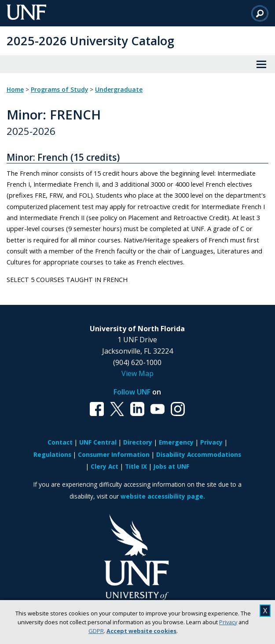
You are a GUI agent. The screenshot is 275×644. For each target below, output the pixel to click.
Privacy (228, 622)
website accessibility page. (163, 496)
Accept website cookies (141, 631)
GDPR (96, 631)
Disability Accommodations (199, 454)
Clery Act (104, 466)
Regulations (52, 454)
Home (15, 90)
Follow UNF (132, 392)
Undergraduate (119, 90)
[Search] (260, 13)
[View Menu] (261, 64)
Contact (60, 442)
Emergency (176, 442)
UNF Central (98, 442)
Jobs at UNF (171, 466)
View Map (137, 373)
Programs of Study (59, 90)
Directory (138, 442)
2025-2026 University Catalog (90, 41)
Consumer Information (114, 454)
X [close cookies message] (265, 611)
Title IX (136, 466)
